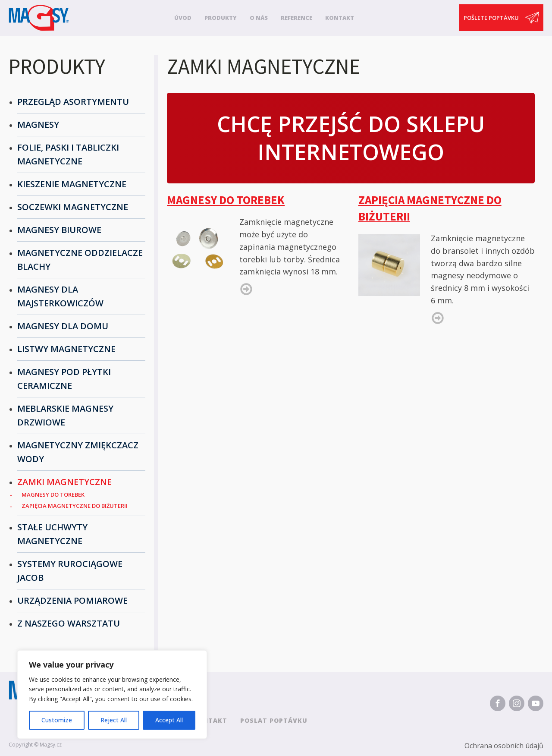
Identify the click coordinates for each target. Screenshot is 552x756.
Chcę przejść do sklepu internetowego (351, 138)
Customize (57, 720)
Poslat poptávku (274, 720)
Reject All (114, 720)
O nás (259, 18)
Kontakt (340, 18)
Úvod (183, 18)
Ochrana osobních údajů (504, 746)
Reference (296, 18)
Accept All (169, 720)
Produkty (221, 18)
